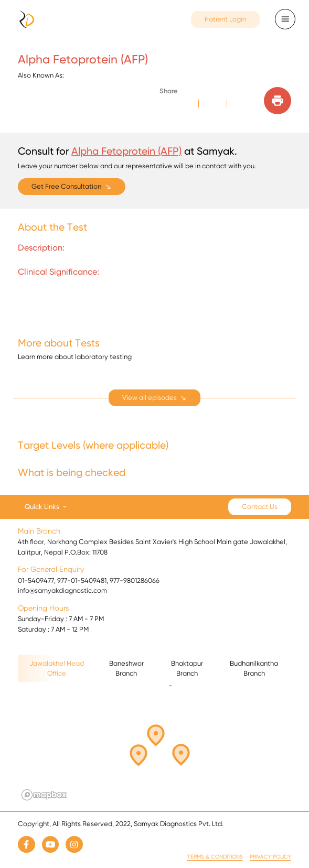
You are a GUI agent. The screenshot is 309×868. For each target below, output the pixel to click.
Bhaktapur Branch (187, 669)
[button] (162, 748)
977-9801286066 (135, 581)
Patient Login (225, 19)
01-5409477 (36, 581)
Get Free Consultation (66, 186)
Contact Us (260, 507)
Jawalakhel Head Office (57, 669)
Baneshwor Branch (126, 669)
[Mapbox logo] (44, 795)
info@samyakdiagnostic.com (62, 590)
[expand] (155, 398)
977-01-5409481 (82, 581)
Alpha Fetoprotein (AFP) (126, 151)
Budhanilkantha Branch (254, 669)
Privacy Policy (270, 857)
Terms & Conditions (215, 857)
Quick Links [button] (42, 506)
